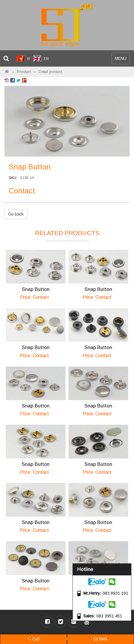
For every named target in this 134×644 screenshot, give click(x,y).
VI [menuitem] (28, 59)
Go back (16, 214)
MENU (122, 60)
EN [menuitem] (46, 59)
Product (24, 72)
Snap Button (36, 289)
